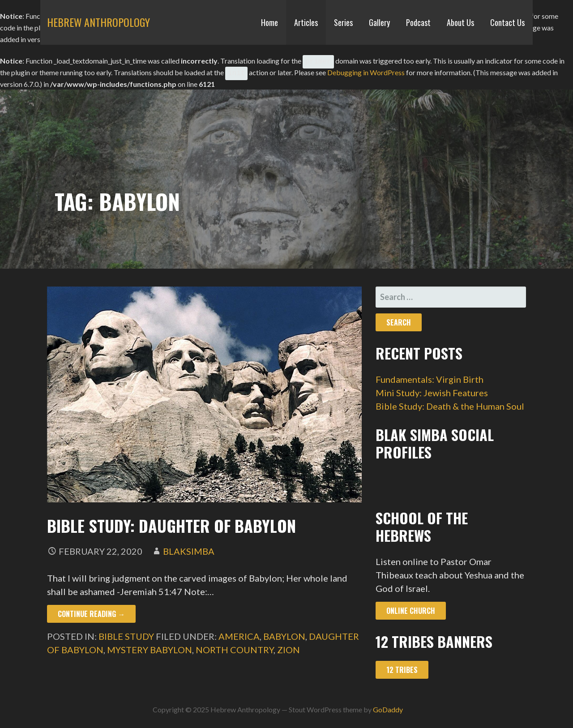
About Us (460, 22)
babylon (284, 633)
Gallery (379, 22)
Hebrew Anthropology (98, 22)
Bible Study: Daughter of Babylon (171, 522)
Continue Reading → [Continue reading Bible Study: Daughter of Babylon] (91, 610)
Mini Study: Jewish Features (432, 389)
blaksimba (189, 548)
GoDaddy (388, 706)
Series (343, 22)
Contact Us (507, 22)
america (239, 633)
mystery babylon (150, 646)
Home (269, 22)
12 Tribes (402, 666)
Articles (306, 22)
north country (235, 646)
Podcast (418, 22)
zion (289, 646)
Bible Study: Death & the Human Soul (450, 403)
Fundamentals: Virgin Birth (430, 376)
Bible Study (126, 633)
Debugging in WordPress (366, 70)
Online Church (411, 607)
